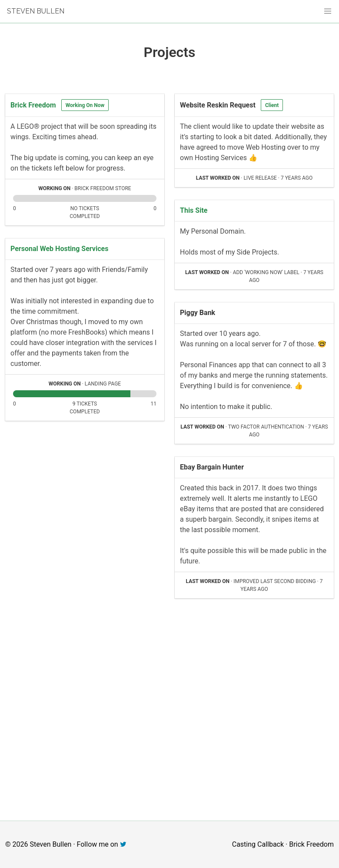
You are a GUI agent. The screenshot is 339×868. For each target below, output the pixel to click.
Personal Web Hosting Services (59, 249)
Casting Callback (258, 844)
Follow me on (102, 844)
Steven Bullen (36, 11)
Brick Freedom (33, 105)
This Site (194, 210)
